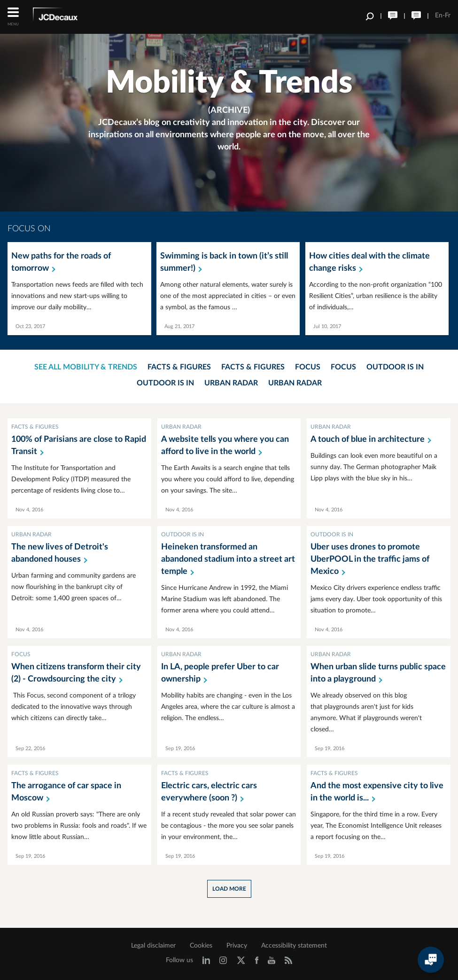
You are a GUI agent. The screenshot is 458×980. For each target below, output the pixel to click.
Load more (229, 889)
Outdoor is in (395, 367)
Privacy (237, 946)
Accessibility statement (294, 946)
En (439, 16)
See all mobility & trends (86, 367)
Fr (448, 16)
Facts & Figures (179, 367)
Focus (308, 367)
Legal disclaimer (153, 946)
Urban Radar (231, 383)
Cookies (201, 946)
